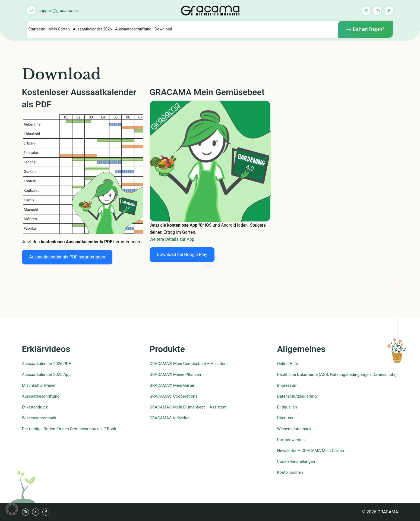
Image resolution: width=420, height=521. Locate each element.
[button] (12, 509)
